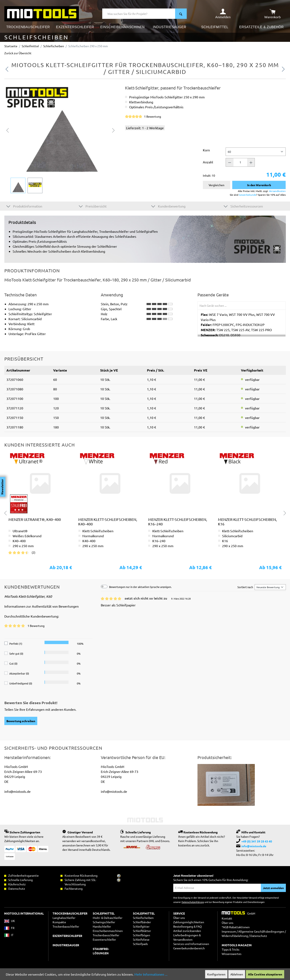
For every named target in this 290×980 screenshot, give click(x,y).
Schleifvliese (141, 939)
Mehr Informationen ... (151, 974)
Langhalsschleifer (64, 918)
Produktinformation (24, 206)
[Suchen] (181, 14)
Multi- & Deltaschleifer (108, 918)
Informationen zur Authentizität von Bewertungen (42, 606)
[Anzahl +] (251, 162)
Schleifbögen (141, 935)
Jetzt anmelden (273, 888)
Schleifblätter (142, 931)
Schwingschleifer (104, 922)
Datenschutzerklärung (193, 902)
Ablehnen (237, 974)
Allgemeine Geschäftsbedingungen (261, 931)
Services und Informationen (191, 944)
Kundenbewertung (168, 206)
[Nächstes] (113, 130)
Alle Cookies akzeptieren (265, 974)
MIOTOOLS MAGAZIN (237, 945)
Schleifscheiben (143, 918)
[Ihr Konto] (223, 14)
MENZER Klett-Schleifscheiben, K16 (247, 522)
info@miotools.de (254, 846)
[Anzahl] (240, 162)
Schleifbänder (142, 922)
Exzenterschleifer (104, 939)
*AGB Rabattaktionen (236, 927)
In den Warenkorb (259, 185)
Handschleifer (102, 926)
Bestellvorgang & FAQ (188, 926)
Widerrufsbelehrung (235, 936)
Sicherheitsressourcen (243, 206)
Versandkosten (277, 191)
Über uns (179, 918)
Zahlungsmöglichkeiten (189, 922)
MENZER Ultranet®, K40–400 (35, 519)
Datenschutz (259, 936)
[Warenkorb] (273, 14)
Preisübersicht (93, 206)
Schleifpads (140, 944)
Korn (206, 150)
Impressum (229, 931)
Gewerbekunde (248, 195)
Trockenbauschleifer (106, 935)
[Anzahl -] (230, 162)
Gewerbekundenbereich (189, 948)
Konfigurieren (216, 974)
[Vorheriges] (7, 130)
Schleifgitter (141, 926)
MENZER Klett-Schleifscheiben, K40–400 (108, 522)
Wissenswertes (232, 954)
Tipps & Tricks (230, 949)
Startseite (11, 46)
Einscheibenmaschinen (108, 931)
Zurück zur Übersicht (18, 53)
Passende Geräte (213, 295)
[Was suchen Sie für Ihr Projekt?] (139, 14)
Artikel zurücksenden (187, 931)
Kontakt (227, 918)
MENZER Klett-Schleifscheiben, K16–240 (178, 522)
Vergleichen (217, 185)
